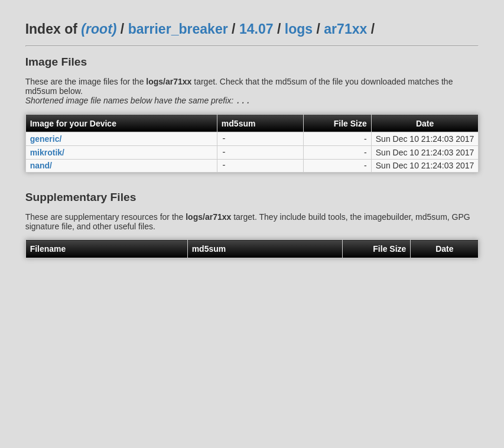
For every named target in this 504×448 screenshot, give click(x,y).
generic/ (46, 141)
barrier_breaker (178, 29)
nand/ (41, 171)
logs (299, 29)
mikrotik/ (47, 156)
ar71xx (345, 29)
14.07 (256, 29)
